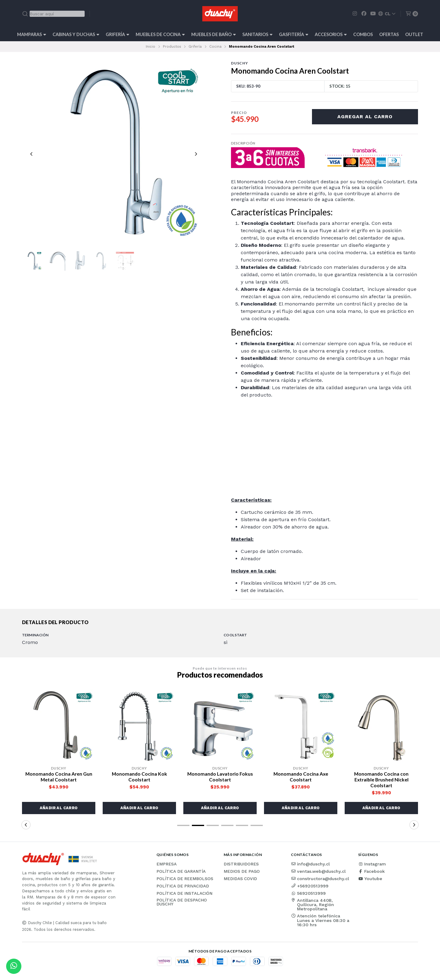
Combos (363, 34)
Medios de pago (242, 872)
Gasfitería (294, 34)
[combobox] (53, 14)
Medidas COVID (240, 879)
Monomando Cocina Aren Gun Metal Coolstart (59, 777)
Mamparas (32, 34)
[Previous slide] (31, 154)
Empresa (167, 865)
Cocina (215, 46)
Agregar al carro (365, 117)
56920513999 (308, 894)
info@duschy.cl (310, 864)
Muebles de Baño (214, 34)
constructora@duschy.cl (320, 879)
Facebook (371, 872)
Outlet (414, 34)
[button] (59, 808)
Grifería (117, 34)
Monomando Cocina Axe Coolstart (301, 777)
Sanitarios (257, 34)
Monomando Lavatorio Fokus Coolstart (220, 777)
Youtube (370, 879)
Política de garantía (181, 872)
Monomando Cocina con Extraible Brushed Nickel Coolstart (381, 780)
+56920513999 (310, 886)
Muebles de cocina (160, 34)
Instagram (372, 864)
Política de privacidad (183, 887)
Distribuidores (241, 865)
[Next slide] (196, 154)
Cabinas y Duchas (76, 34)
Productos (172, 46)
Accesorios (331, 34)
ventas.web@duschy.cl (318, 872)
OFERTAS (389, 34)
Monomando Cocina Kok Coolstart (139, 777)
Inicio (150, 46)
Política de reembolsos (185, 879)
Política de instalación (184, 894)
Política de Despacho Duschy (182, 903)
